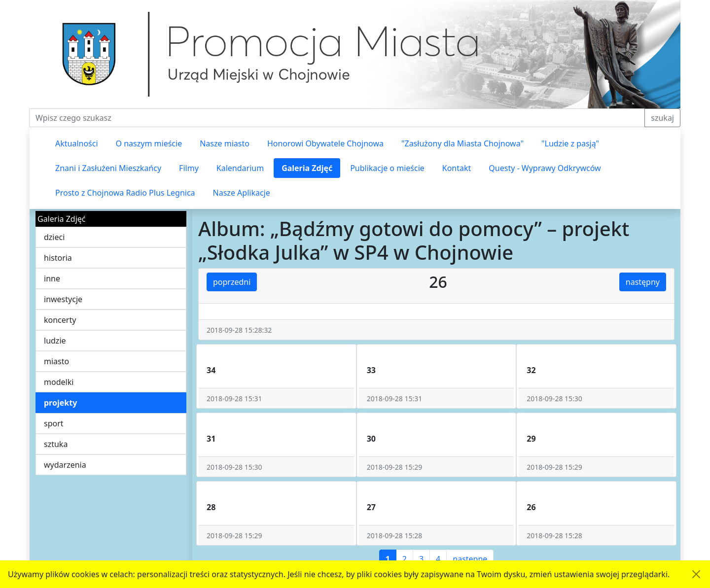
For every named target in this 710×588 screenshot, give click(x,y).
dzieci (54, 237)
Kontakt (457, 168)
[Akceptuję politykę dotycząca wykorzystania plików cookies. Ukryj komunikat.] (696, 574)
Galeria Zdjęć (307, 168)
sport (54, 423)
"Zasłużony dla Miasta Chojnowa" (462, 143)
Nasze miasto (225, 143)
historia (58, 258)
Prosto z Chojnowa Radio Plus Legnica (125, 193)
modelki (59, 382)
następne (470, 559)
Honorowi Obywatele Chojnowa (325, 143)
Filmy (189, 168)
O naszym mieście (149, 143)
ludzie (55, 341)
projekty (60, 403)
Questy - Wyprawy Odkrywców (545, 168)
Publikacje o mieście (387, 168)
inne (52, 278)
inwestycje (63, 299)
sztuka (56, 444)
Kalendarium (240, 168)
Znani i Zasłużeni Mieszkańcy (108, 168)
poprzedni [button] (232, 282)
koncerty (60, 320)
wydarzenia (65, 465)
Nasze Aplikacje (242, 193)
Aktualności (77, 143)
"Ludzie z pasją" (570, 143)
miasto (56, 361)
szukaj (662, 118)
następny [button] (643, 282)
